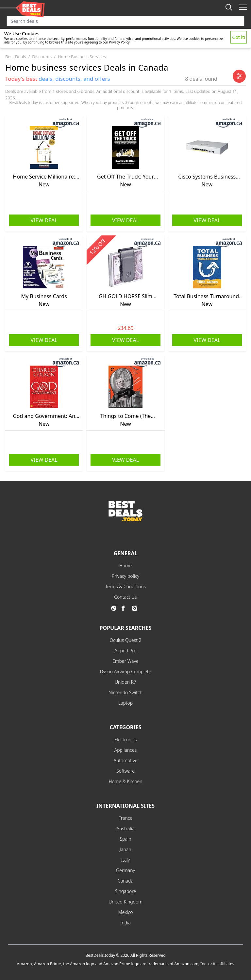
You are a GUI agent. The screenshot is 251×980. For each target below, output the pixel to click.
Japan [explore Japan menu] (125, 849)
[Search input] (125, 21)
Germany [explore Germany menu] (125, 870)
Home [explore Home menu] (126, 566)
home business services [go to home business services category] (82, 57)
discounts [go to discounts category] (42, 57)
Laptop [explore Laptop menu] (126, 703)
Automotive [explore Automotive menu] (126, 760)
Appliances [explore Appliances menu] (126, 750)
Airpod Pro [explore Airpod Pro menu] (125, 651)
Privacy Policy (119, 42)
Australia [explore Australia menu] (126, 828)
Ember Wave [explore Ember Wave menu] (125, 661)
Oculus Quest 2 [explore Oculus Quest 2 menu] (125, 640)
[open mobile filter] (239, 76)
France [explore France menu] (126, 818)
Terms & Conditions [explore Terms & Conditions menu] (125, 586)
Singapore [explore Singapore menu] (126, 891)
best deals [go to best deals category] (16, 57)
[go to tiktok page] (115, 608)
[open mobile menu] (243, 7)
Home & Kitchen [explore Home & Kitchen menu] (125, 781)
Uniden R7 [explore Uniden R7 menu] (125, 682)
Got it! (239, 37)
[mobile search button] (229, 7)
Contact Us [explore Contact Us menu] (125, 597)
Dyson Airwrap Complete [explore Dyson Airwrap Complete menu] (126, 671)
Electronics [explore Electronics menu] (125, 739)
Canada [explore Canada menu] (125, 881)
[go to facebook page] (125, 608)
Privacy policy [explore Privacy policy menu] (125, 576)
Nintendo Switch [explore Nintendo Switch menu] (125, 692)
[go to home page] (125, 519)
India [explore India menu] (125, 923)
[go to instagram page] (136, 608)
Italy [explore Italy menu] (125, 860)
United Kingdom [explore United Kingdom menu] (125, 902)
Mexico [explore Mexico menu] (126, 912)
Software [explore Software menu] (125, 771)
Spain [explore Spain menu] (125, 839)
